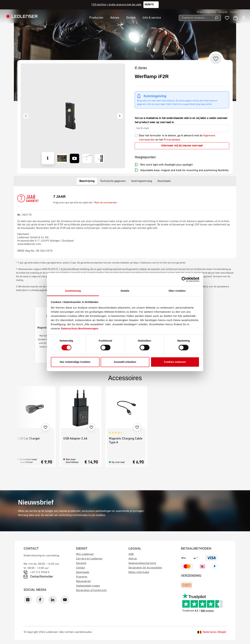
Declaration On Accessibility (145, 568)
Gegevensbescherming (142, 563)
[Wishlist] (227, 18)
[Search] (216, 18)
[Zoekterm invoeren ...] (195, 18)
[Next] (120, 116)
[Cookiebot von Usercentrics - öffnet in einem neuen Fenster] (184, 279)
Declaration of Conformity (91, 590)
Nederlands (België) (212, 632)
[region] (73, 116)
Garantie (223, 12)
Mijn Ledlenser (85, 554)
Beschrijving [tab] (87, 181)
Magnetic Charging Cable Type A (126, 441)
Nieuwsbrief (83, 581)
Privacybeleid (172, 140)
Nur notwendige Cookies (75, 362)
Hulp (243, 12)
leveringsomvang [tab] (142, 181)
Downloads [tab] (164, 181)
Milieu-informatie (139, 572)
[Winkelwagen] (235, 18)
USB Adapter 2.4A (75, 439)
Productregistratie (206, 12)
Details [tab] (125, 291)
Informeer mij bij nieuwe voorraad (182, 146)
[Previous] (26, 116)
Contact (234, 12)
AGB (131, 554)
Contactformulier (42, 577)
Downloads (83, 572)
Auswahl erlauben (125, 362)
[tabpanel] (125, 222)
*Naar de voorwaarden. (106, 203)
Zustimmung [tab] (73, 291)
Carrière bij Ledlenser (89, 559)
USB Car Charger (29, 439)
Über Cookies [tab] (177, 291)
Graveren (82, 577)
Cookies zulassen (175, 362)
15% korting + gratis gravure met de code (116, 5)
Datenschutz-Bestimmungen (80, 328)
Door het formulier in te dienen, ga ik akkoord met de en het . (177, 138)
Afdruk (133, 559)
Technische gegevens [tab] (113, 181)
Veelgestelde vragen (88, 586)
